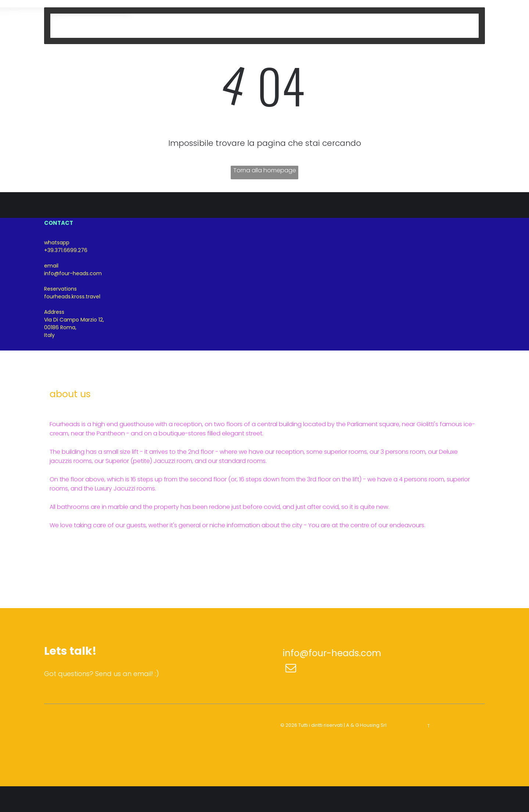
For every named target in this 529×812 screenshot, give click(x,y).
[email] (291, 669)
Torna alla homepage (265, 170)
